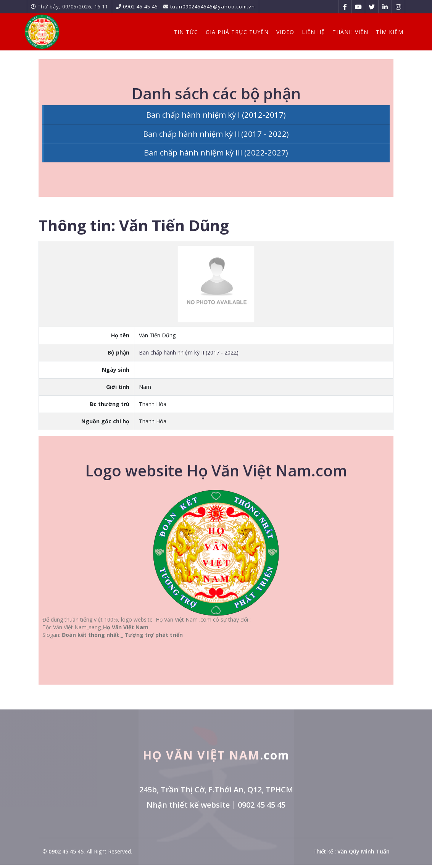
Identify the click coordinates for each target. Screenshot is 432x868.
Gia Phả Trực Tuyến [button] (233, 31)
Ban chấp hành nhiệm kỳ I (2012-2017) (216, 115)
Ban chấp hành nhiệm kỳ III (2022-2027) (216, 155)
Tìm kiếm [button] (386, 31)
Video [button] (281, 31)
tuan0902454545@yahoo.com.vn (213, 6)
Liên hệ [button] (309, 31)
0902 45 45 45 (140, 6)
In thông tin (365, 224)
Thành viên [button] (347, 31)
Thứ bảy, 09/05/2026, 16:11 (73, 6)
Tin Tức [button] (182, 31)
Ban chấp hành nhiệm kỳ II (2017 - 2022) (216, 135)
